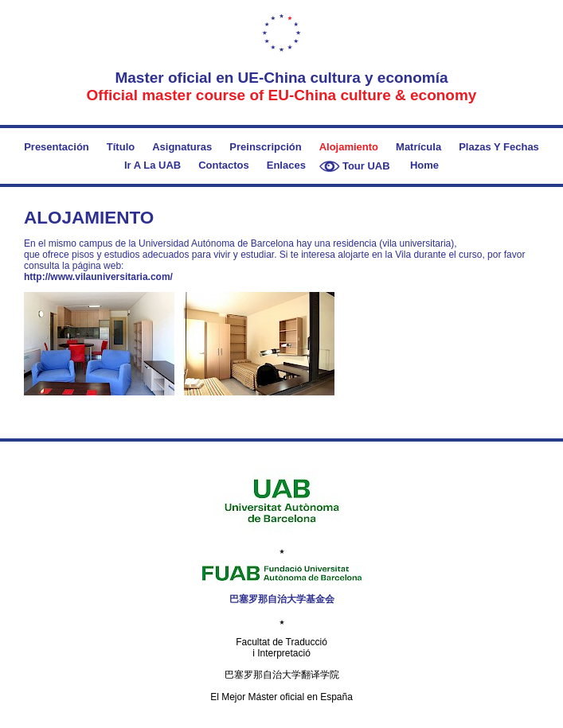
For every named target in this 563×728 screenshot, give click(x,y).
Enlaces (286, 165)
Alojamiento (349, 147)
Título (121, 147)
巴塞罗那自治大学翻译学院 (282, 675)
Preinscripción (265, 147)
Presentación (57, 147)
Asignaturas (182, 147)
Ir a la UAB (152, 165)
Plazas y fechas (499, 147)
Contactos (224, 165)
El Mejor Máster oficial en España (281, 697)
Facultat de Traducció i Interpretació (281, 648)
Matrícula (418, 147)
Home (424, 165)
